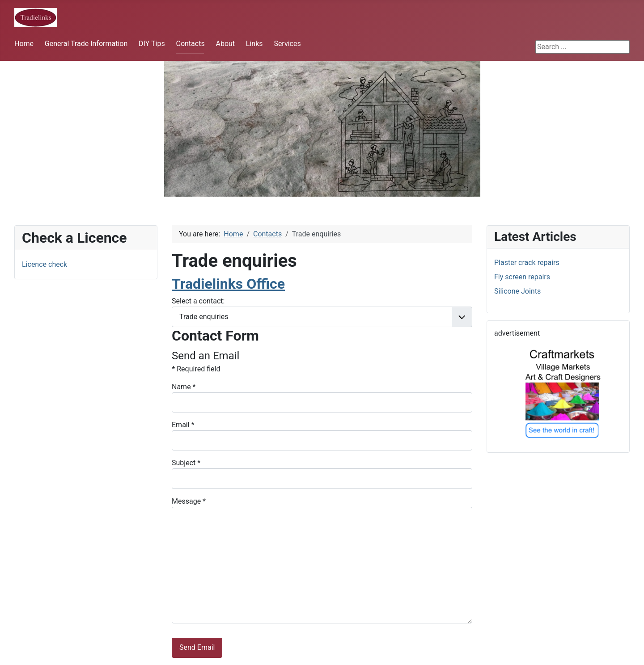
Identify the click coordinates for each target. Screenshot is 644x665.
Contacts (190, 44)
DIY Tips (152, 44)
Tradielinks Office (228, 284)
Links (254, 44)
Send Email (197, 647)
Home (24, 44)
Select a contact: (198, 301)
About (225, 44)
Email (183, 425)
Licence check (44, 264)
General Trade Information (86, 44)
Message (189, 501)
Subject (186, 463)
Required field (196, 369)
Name (184, 387)
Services (287, 44)
